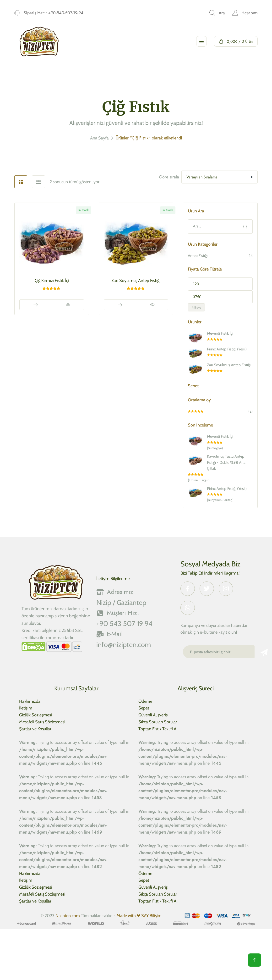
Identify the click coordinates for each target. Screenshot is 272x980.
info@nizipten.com (124, 645)
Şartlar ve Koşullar (35, 729)
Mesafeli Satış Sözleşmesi (42, 722)
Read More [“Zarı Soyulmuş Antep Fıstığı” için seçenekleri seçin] (120, 305)
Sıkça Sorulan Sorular (158, 722)
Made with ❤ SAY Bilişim (139, 916)
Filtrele (196, 307)
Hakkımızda (30, 701)
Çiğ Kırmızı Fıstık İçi (52, 281)
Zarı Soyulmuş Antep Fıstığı (136, 281)
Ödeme (145, 701)
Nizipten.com (68, 916)
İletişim (26, 708)
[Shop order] (220, 177)
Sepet (144, 708)
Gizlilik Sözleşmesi (35, 715)
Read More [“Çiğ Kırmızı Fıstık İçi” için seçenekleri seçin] (36, 305)
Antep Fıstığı (198, 256)
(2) (220, 412)
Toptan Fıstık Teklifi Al (158, 729)
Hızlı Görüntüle (68, 305)
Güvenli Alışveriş (153, 715)
